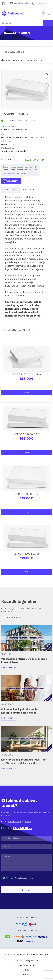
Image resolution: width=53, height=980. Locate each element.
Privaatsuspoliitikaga (24, 878)
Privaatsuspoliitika (26, 965)
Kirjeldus (10, 190)
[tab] (10, 190)
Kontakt (27, 975)
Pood (8, 60)
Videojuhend (29, 190)
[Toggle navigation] (49, 14)
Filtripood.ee (19, 954)
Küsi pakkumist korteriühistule (16, 174)
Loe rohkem (9, 667)
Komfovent (18, 60)
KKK (27, 970)
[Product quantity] (17, 160)
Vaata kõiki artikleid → (12, 617)
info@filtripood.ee (22, 3)
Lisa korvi (10, 181)
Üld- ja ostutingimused (26, 961)
